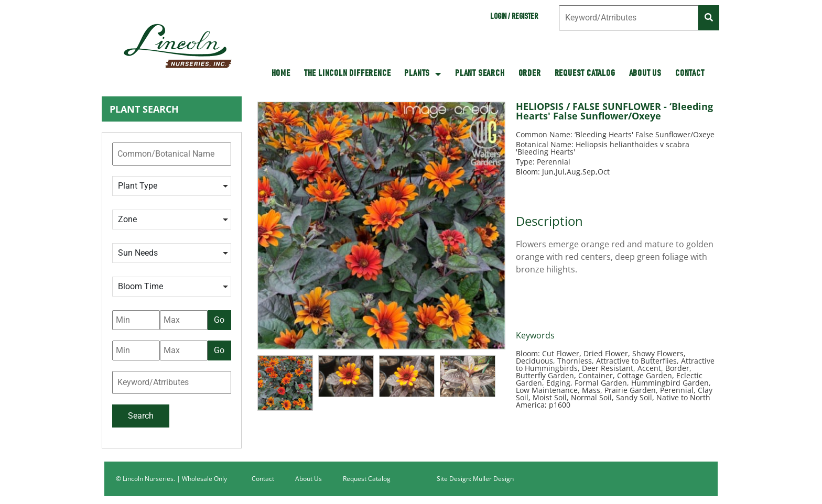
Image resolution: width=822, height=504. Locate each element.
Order (530, 74)
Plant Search (480, 74)
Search (141, 416)
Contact (690, 74)
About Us (645, 74)
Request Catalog (585, 74)
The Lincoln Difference (348, 74)
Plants (423, 74)
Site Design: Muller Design (475, 479)
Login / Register (514, 17)
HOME (281, 74)
